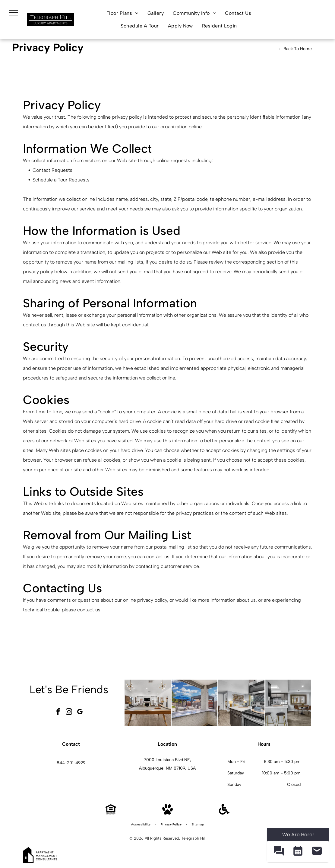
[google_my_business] (80, 713)
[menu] (13, 13)
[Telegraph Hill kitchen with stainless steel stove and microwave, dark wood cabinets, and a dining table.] (241, 703)
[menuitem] (122, 13)
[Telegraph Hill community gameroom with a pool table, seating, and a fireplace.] (148, 703)
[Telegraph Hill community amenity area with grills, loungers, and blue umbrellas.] (195, 703)
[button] (279, 852)
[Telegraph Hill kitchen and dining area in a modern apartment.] (288, 703)
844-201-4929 (71, 763)
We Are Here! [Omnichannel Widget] (298, 835)
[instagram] (69, 713)
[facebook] (58, 713)
